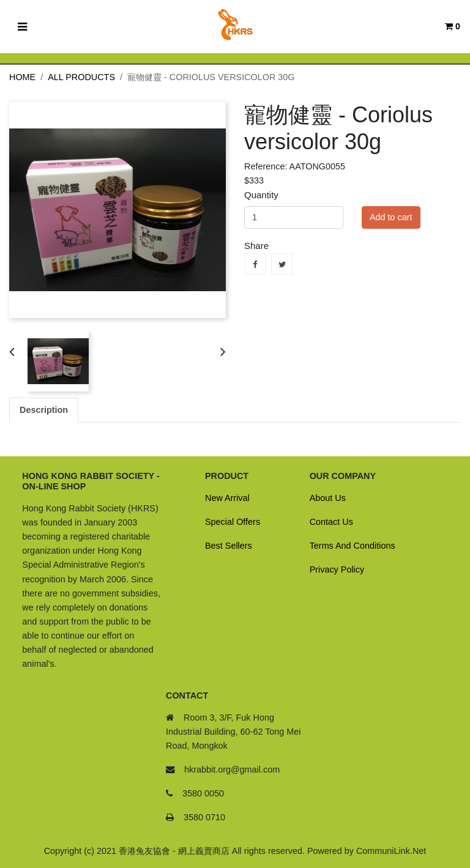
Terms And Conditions (352, 546)
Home (22, 77)
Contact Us (331, 522)
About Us (328, 498)
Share (255, 264)
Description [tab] (44, 410)
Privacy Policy (337, 569)
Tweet (282, 264)
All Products (81, 77)
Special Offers (233, 522)
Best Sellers (229, 546)
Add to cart (391, 217)
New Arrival (227, 498)
